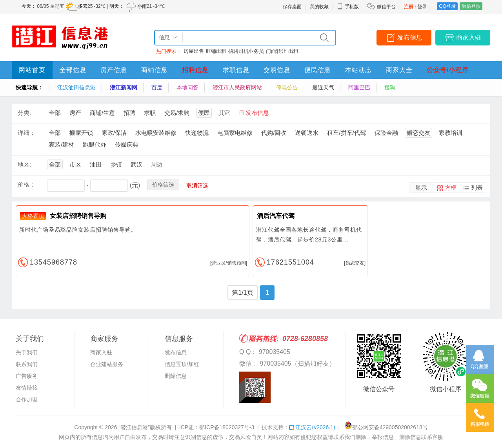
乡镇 (116, 164)
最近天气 (323, 87)
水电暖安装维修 (156, 133)
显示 (421, 188)
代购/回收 (274, 133)
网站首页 (32, 70)
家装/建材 (62, 144)
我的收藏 (319, 7)
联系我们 (27, 364)
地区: (24, 164)
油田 (96, 164)
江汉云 (312, 427)
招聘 (129, 113)
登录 (422, 7)
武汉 (136, 164)
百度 (157, 87)
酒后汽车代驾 (276, 216)
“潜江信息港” (134, 427)
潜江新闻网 (124, 87)
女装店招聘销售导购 (78, 216)
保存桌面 (292, 7)
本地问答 (187, 87)
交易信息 (277, 70)
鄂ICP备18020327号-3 (227, 427)
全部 (55, 113)
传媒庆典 (127, 144)
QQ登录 (447, 6)
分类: (24, 113)
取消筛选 (197, 185)
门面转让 (276, 51)
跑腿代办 (95, 144)
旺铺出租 (216, 51)
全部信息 (73, 70)
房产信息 (114, 70)
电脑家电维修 (235, 133)
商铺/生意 (102, 113)
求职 (150, 113)
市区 (75, 164)
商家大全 (399, 70)
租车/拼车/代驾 (346, 133)
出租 (293, 51)
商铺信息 (155, 70)
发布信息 (410, 37)
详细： (26, 133)
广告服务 (27, 376)
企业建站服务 (107, 364)
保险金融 (386, 133)
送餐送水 (307, 133)
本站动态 (358, 70)
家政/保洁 (114, 133)
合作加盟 (27, 399)
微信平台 (386, 7)
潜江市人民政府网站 (237, 87)
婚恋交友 (418, 133)
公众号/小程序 (448, 70)
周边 (157, 164)
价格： (26, 184)
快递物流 (197, 133)
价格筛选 (163, 185)
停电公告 (287, 87)
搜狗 (390, 87)
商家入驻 (469, 37)
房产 (75, 113)
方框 (451, 188)
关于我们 (27, 352)
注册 (409, 7)
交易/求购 (177, 113)
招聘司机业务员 (246, 51)
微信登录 (471, 6)
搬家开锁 (81, 133)
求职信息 (236, 70)
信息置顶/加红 (182, 364)
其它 (224, 113)
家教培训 (451, 133)
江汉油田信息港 (76, 87)
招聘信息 (195, 70)
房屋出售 (194, 51)
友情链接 (27, 388)
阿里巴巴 (359, 87)
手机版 (348, 7)
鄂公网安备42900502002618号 (386, 427)
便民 (204, 113)
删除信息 (176, 376)
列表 (477, 188)
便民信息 (318, 70)
